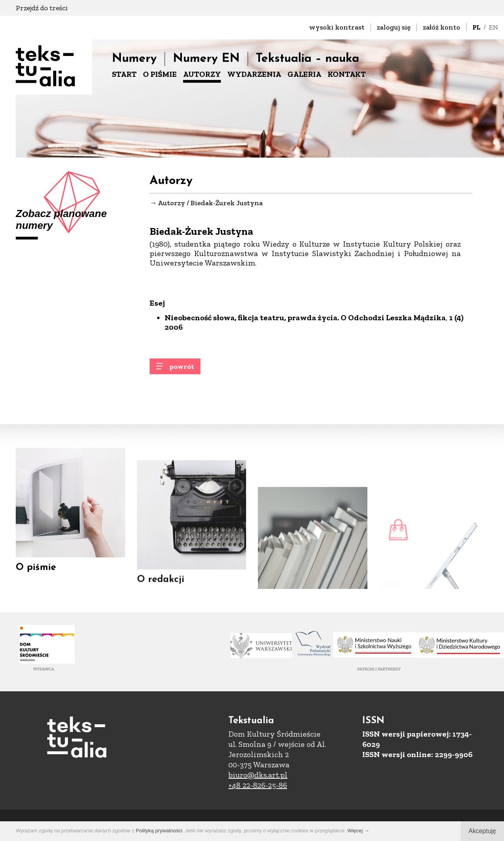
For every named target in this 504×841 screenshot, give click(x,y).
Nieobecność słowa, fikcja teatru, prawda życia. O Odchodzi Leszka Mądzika (305, 320)
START (124, 74)
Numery (134, 59)
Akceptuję (482, 831)
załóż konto (442, 27)
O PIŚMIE (160, 74)
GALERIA (304, 74)
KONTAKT (347, 74)
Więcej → (358, 831)
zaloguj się (394, 27)
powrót (182, 371)
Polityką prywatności (159, 831)
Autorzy (171, 204)
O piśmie (36, 575)
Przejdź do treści (42, 8)
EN (494, 27)
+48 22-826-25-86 (258, 785)
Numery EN (206, 59)
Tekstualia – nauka (308, 59)
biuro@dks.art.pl (258, 775)
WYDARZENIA (254, 74)
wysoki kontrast (337, 27)
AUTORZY (202, 74)
